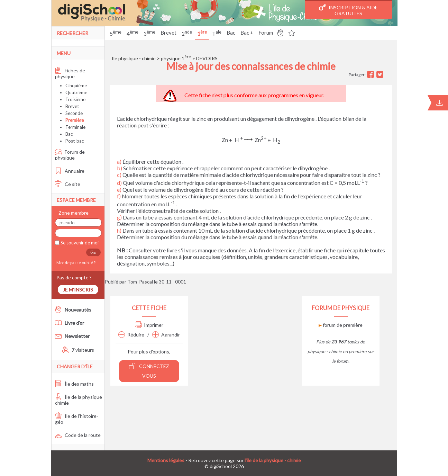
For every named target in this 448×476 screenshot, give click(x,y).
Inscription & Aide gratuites (348, 10)
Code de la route (78, 435)
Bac (231, 33)
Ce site (68, 184)
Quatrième (76, 92)
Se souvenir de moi (79, 243)
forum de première (341, 325)
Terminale (75, 127)
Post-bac (75, 141)
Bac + (247, 33)
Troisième (75, 99)
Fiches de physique (70, 73)
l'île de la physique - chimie (273, 460)
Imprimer (149, 325)
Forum (266, 33)
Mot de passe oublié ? (75, 263)
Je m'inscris (78, 290)
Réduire (131, 335)
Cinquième (76, 86)
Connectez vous (149, 371)
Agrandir (166, 335)
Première (75, 120)
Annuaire (70, 171)
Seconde (74, 113)
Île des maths (74, 384)
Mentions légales (166, 460)
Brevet (168, 33)
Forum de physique (70, 155)
